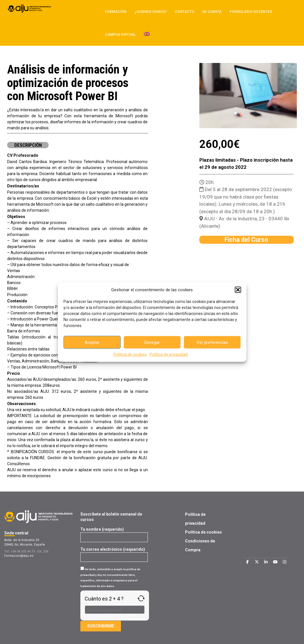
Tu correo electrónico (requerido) (114, 553)
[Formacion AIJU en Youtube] (275, 562)
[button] (238, 290)
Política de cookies (130, 354)
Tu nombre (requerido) (114, 533)
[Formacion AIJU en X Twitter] (257, 562)
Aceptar (92, 342)
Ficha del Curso (246, 240)
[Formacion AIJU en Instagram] (285, 562)
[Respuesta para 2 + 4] (115, 610)
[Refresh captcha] (141, 598)
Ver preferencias (212, 342)
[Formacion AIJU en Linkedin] (266, 562)
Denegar (152, 342)
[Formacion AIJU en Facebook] (247, 562)
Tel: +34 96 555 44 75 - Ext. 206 (26, 551)
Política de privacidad (169, 354)
